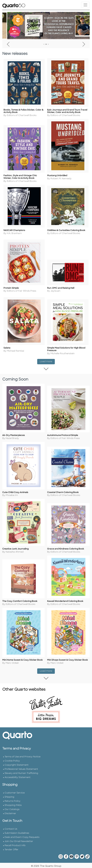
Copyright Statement (17, 773)
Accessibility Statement (18, 786)
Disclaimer (10, 822)
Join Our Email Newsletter (19, 850)
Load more (47, 360)
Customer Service (15, 801)
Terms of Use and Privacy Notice (23, 765)
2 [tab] (46, 44)
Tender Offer (11, 858)
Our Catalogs (12, 818)
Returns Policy (12, 810)
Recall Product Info (15, 854)
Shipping (9, 805)
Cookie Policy (12, 769)
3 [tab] (48, 44)
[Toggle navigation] (85, 5)
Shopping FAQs (13, 814)
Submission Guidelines (17, 842)
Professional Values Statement (21, 778)
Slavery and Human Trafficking (21, 782)
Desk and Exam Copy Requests (22, 846)
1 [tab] (44, 44)
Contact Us (11, 837)
